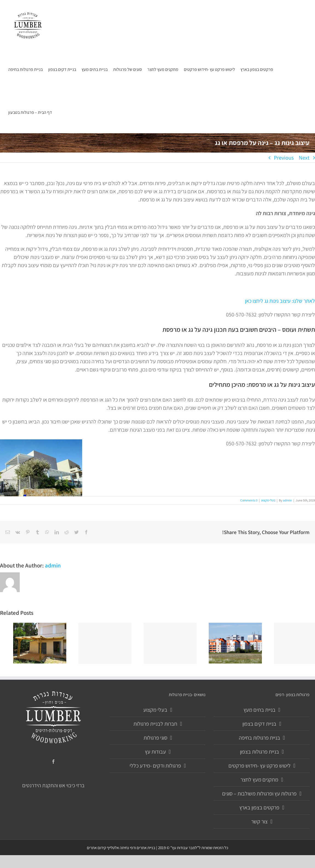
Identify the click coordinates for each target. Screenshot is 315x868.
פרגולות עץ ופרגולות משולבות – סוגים (259, 794)
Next (304, 158)
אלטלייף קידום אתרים (103, 848)
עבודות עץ (155, 752)
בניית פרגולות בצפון (260, 752)
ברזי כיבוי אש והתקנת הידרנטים (53, 785)
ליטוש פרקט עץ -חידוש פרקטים (260, 766)
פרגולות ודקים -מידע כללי (155, 766)
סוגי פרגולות (155, 738)
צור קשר (259, 821)
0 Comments (249, 500)
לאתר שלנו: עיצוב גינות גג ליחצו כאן (280, 301)
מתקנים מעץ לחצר (259, 780)
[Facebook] (53, 762)
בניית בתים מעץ (260, 710)
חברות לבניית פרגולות (155, 724)
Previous (284, 158)
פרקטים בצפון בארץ (259, 808)
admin (287, 500)
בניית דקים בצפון (259, 724)
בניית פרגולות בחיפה (260, 738)
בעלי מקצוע (268, 500)
